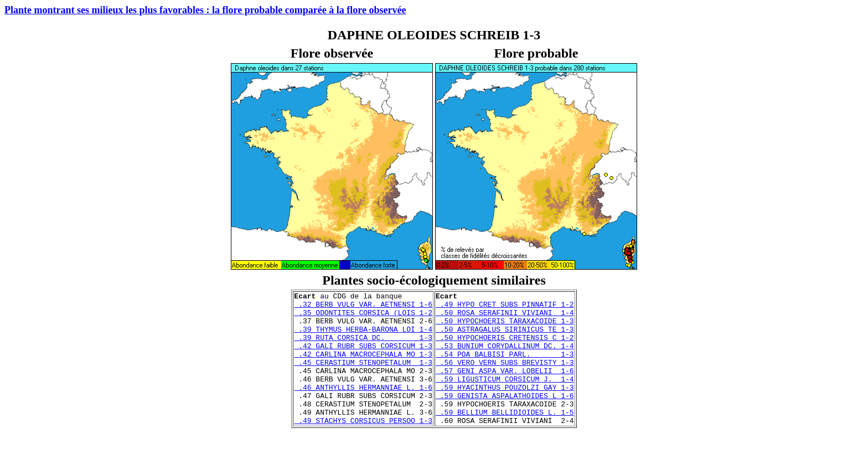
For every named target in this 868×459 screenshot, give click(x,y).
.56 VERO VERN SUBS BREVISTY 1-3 (505, 377)
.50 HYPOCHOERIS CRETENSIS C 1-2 (505, 347)
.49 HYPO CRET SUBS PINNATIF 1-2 (505, 307)
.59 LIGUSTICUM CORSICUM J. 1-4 (505, 397)
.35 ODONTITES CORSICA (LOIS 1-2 (363, 317)
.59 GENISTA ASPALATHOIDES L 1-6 (505, 417)
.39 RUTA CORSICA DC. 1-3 (363, 347)
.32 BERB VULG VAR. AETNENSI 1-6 (363, 307)
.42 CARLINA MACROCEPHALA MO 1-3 (363, 367)
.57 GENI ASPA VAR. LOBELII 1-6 (505, 387)
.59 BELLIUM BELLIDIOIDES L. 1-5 (505, 437)
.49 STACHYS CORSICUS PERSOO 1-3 (363, 447)
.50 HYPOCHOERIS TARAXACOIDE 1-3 (505, 327)
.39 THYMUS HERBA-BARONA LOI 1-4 (363, 337)
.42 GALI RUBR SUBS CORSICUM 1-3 (363, 357)
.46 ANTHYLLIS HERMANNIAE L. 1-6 (363, 407)
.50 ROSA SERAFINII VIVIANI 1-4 (505, 317)
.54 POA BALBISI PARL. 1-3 (505, 367)
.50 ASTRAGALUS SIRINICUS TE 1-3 (505, 337)
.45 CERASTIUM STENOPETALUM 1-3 (363, 377)
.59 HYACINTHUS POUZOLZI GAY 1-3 (505, 407)
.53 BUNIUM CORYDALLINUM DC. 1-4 (505, 357)
